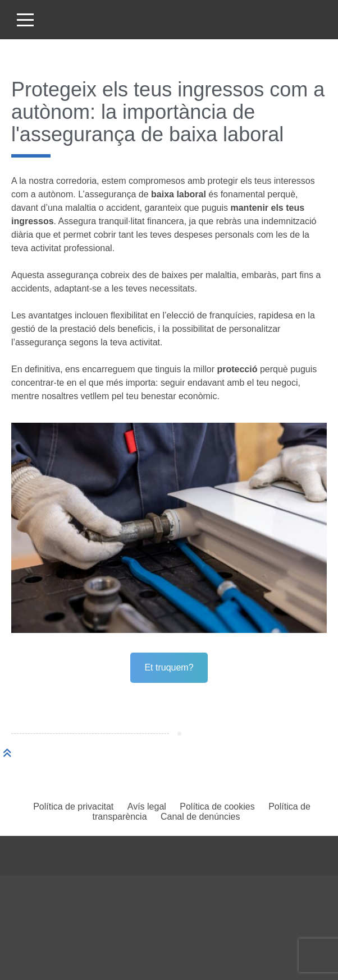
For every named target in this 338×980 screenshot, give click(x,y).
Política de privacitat (73, 806)
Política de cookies (217, 806)
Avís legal (147, 806)
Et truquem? (169, 667)
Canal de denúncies (200, 817)
